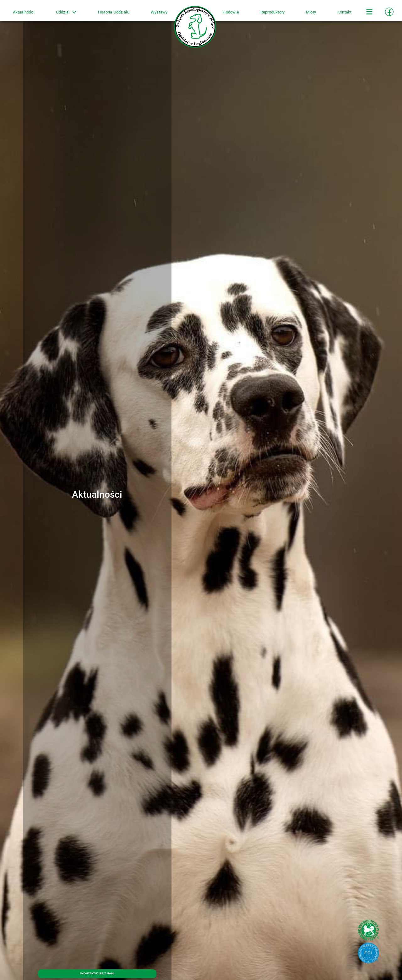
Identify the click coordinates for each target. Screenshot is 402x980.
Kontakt (332, 15)
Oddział (75, 15)
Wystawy (162, 15)
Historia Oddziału (120, 15)
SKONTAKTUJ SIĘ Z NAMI (97, 971)
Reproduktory (266, 15)
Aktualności (36, 15)
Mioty (302, 15)
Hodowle (228, 15)
